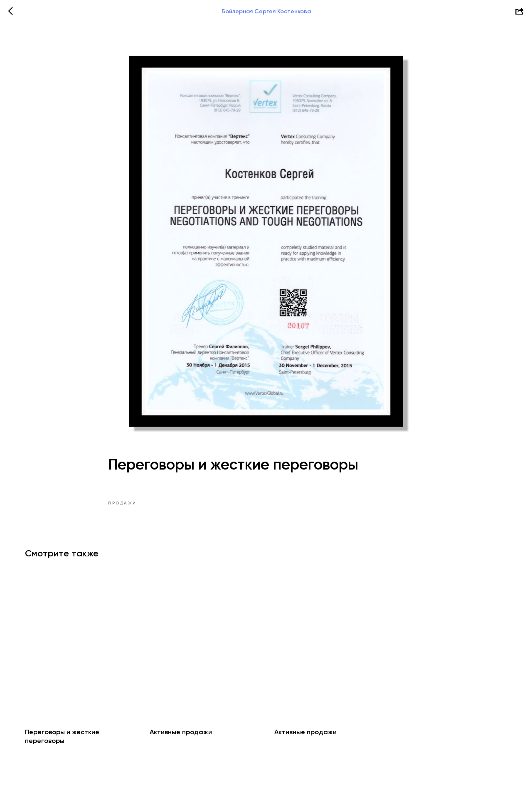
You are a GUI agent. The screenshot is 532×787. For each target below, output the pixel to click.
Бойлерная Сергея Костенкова (266, 11)
